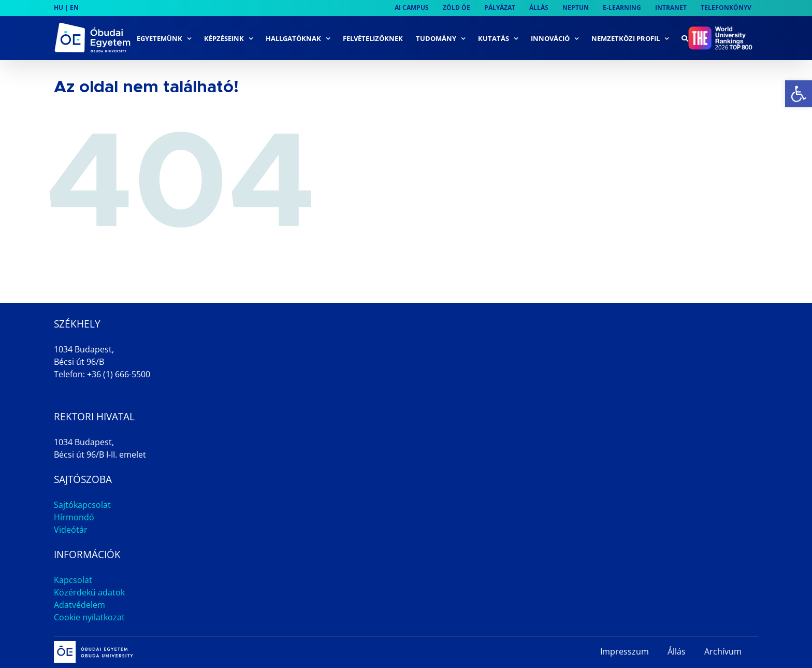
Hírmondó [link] (74, 517)
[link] (799, 94)
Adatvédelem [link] (79, 605)
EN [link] (74, 8)
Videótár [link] (71, 530)
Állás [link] (677, 651)
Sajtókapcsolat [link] (82, 505)
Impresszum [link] (625, 651)
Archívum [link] (723, 651)
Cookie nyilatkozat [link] (89, 617)
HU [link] (59, 8)
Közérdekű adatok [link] (89, 592)
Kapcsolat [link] (73, 580)
